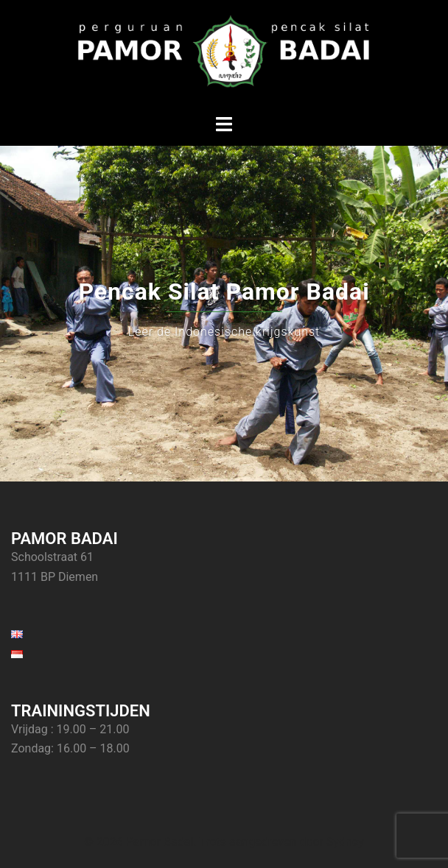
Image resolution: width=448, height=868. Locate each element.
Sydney (345, 842)
